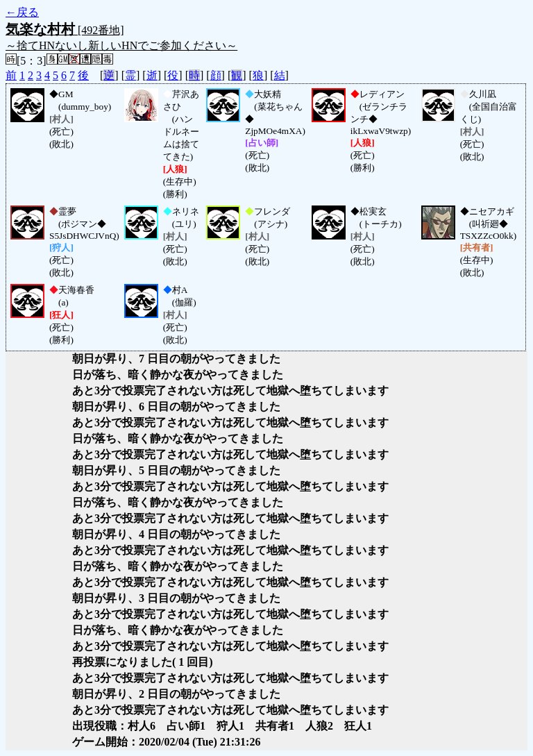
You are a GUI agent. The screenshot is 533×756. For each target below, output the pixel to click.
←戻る (22, 12)
